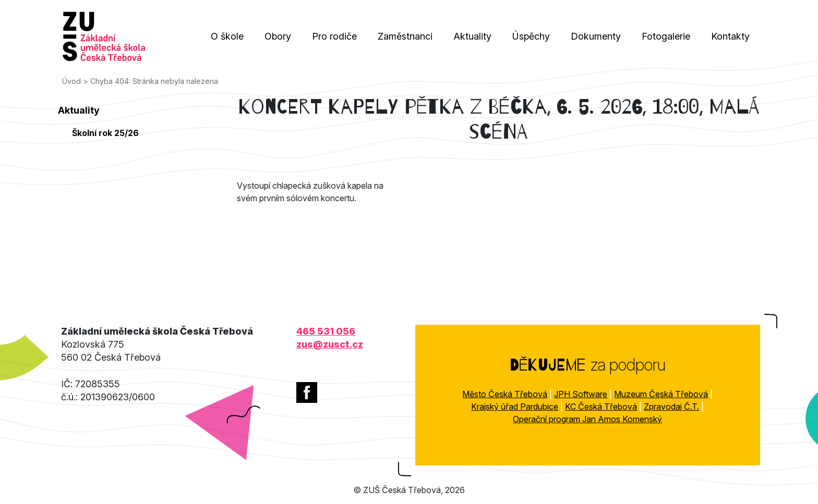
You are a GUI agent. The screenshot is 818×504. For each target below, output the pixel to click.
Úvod (71, 81)
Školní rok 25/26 (105, 133)
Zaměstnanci (405, 36)
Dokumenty (596, 36)
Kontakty (730, 36)
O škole (227, 36)
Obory (278, 36)
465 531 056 (326, 331)
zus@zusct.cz (330, 344)
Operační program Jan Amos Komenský (587, 419)
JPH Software (581, 394)
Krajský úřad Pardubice (515, 407)
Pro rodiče (334, 36)
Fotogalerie (666, 36)
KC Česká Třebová (601, 407)
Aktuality (472, 36)
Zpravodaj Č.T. (671, 407)
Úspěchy (531, 36)
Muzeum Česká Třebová (661, 394)
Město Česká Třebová (505, 394)
